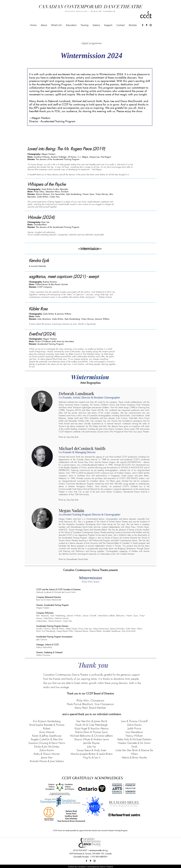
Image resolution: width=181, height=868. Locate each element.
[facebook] (143, 25)
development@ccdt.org (99, 850)
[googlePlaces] (147, 25)
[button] (56, 25)
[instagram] (151, 25)
